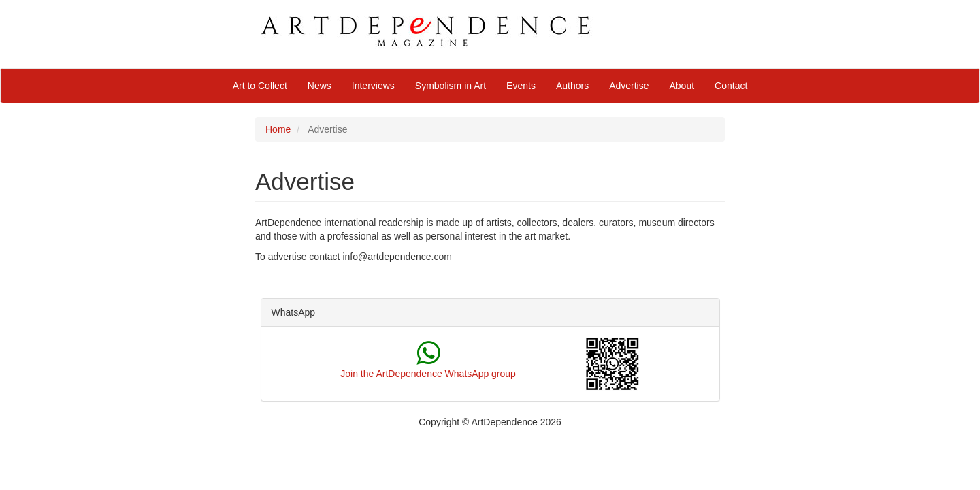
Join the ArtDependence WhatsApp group (428, 374)
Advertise (629, 86)
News (320, 86)
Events (521, 86)
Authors (572, 86)
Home (278, 129)
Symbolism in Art (451, 86)
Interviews (373, 86)
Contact (731, 86)
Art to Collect (260, 86)
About (682, 86)
